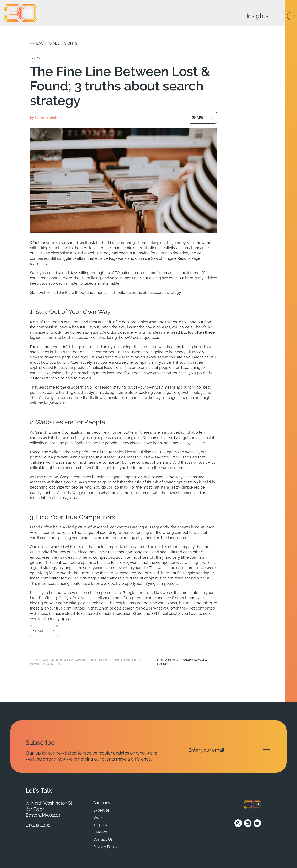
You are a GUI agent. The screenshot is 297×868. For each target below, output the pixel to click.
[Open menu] (291, 16)
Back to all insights (57, 43)
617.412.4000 (38, 825)
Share (198, 118)
